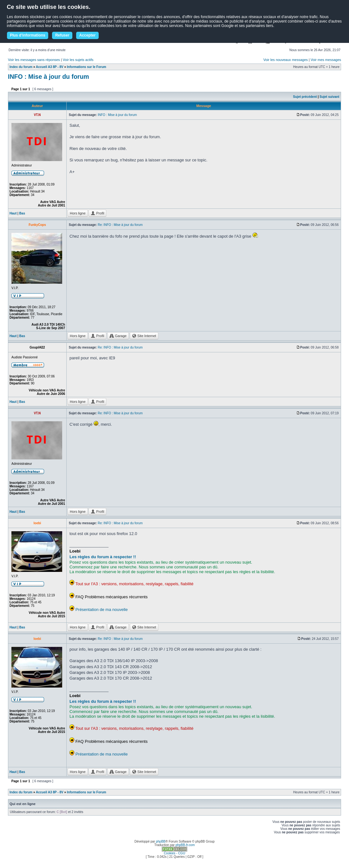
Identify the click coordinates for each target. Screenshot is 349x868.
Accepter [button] (87, 35)
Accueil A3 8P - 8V (50, 67)
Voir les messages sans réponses (34, 60)
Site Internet (144, 336)
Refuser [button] (62, 35)
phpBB (161, 841)
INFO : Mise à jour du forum (49, 77)
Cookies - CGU (174, 853)
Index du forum (21, 67)
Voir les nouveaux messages (286, 60)
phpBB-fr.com (185, 845)
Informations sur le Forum (87, 67)
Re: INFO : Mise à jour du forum (120, 225)
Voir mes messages (326, 60)
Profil (97, 213)
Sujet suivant (329, 97)
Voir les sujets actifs (78, 60)
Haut (13, 213)
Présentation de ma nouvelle (102, 610)
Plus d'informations (28, 35)
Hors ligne (78, 213)
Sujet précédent (305, 97)
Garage (118, 336)
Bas (22, 213)
